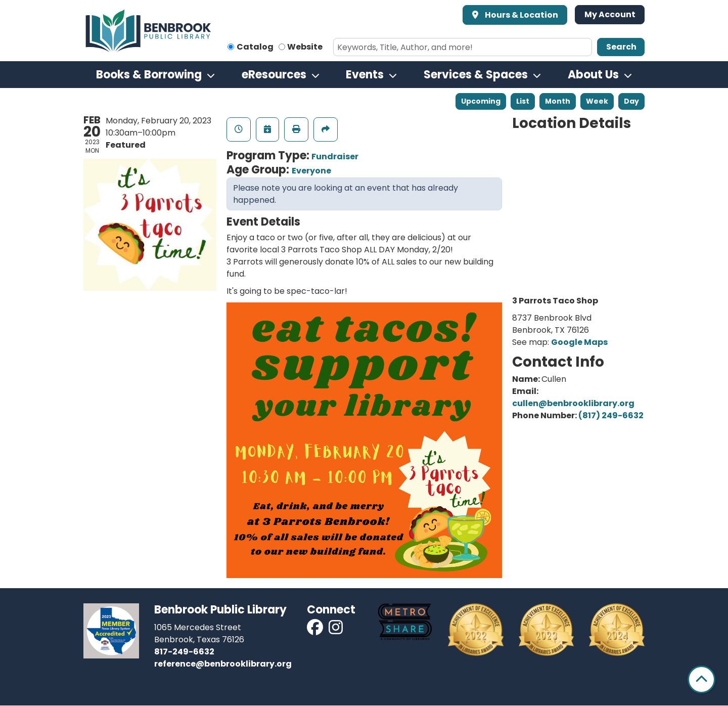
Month (558, 101)
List (523, 101)
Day (631, 101)
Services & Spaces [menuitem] (476, 75)
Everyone (311, 171)
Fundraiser (335, 157)
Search (621, 47)
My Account (610, 14)
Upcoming (481, 101)
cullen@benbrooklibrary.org (573, 403)
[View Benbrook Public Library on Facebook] (316, 630)
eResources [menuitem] (274, 75)
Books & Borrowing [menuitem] (149, 75)
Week (597, 101)
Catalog (255, 47)
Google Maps (579, 342)
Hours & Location (521, 15)
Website (305, 47)
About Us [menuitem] (593, 75)
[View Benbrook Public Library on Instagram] (336, 630)
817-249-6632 (184, 652)
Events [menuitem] (365, 75)
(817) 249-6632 (611, 415)
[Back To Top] (701, 679)
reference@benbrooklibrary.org (223, 664)
